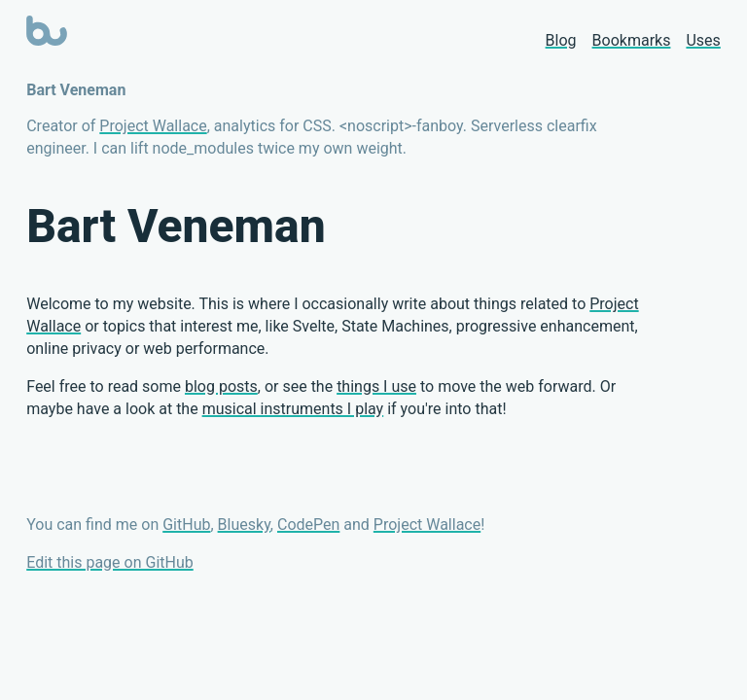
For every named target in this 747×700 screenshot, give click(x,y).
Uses (703, 40)
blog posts (221, 386)
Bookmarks (632, 40)
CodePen (308, 525)
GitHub (186, 525)
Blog (561, 40)
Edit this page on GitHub (110, 562)
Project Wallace (153, 126)
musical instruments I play (293, 409)
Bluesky (244, 525)
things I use (376, 386)
